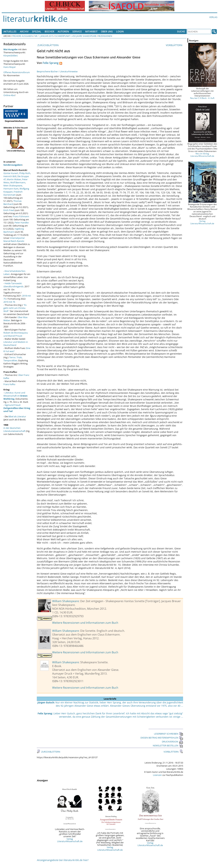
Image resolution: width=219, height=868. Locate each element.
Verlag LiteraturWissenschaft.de (70, 840)
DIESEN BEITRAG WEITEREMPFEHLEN (162, 738)
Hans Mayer (10, 67)
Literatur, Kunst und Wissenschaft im (15, 396)
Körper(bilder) (11, 56)
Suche (181, 31)
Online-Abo (9, 95)
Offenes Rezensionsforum (17, 72)
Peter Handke (22, 223)
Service (77, 31)
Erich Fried (9, 210)
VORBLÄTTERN (174, 45)
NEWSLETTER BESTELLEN (168, 746)
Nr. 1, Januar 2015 (44, 36)
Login (120, 31)
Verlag (213, 17)
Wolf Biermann (18, 182)
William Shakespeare (66, 601)
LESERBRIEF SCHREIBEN (169, 734)
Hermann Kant (11, 189)
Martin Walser (14, 179)
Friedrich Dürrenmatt (13, 193)
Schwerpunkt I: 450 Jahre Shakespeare (76, 36)
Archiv (24, 31)
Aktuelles (10, 31)
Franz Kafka (9, 384)
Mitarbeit (91, 31)
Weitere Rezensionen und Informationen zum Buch (85, 623)
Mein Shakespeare (13, 186)
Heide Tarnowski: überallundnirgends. (14, 285)
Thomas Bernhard (12, 202)
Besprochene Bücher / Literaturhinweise (57, 71)
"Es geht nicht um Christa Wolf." (15, 308)
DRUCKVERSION (172, 742)
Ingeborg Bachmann (14, 230)
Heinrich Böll (10, 176)
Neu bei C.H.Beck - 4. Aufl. (202, 98)
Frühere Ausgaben (23, 36)
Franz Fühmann (21, 216)
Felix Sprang (51, 63)
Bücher (49, 31)
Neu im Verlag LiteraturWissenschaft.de (202, 155)
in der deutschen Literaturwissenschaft (14, 429)
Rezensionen (105, 36)
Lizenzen (157, 775)
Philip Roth (25, 173)
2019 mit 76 (9, 302)
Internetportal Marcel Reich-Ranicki (14, 239)
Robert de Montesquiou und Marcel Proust (16, 334)
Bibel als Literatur (17, 416)
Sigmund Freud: (17, 408)
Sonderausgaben (13, 165)
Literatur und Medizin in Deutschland (16, 343)
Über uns (107, 31)
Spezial (37, 31)
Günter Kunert (11, 173)
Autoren (63, 31)
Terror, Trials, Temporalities (13, 359)
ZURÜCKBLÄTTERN (48, 45)
